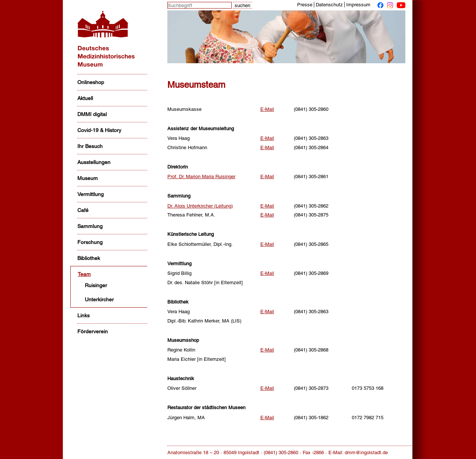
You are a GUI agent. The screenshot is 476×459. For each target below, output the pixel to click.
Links (83, 315)
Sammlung (90, 226)
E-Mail (267, 109)
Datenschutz (329, 5)
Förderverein (93, 331)
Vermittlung (91, 194)
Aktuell (85, 98)
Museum (88, 178)
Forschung (90, 242)
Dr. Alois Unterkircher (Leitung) (200, 206)
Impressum (358, 5)
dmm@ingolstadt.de (366, 452)
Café (83, 210)
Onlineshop (91, 82)
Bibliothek (89, 258)
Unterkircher (99, 299)
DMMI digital (92, 114)
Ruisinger (96, 285)
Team (84, 274)
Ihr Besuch (90, 146)
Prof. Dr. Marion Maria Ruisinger (201, 176)
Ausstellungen (94, 162)
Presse (305, 5)
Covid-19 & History (99, 130)
